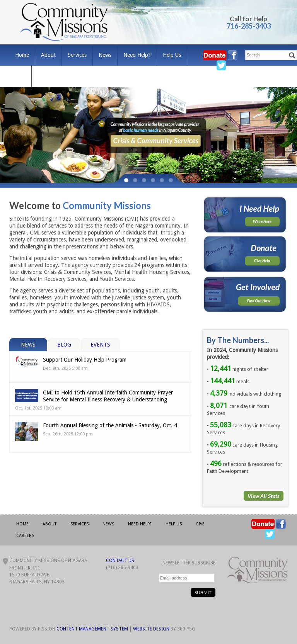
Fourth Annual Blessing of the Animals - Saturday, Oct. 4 (110, 425)
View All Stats (264, 496)
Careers (46, 76)
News (105, 55)
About (48, 55)
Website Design (151, 629)
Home (22, 55)
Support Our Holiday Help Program (85, 360)
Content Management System (92, 629)
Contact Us (120, 561)
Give (20, 76)
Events (100, 345)
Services (77, 55)
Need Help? (137, 55)
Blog (64, 345)
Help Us (172, 55)
